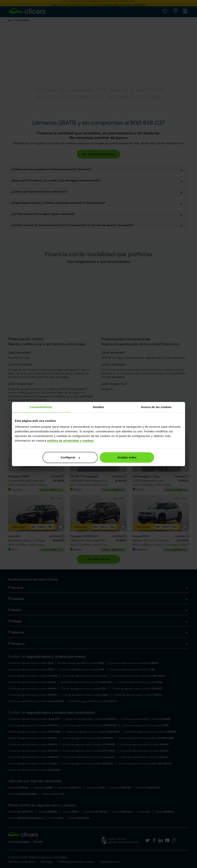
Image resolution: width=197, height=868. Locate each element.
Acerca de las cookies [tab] (156, 407)
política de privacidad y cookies (70, 441)
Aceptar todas (127, 457)
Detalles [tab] (98, 407)
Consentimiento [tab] (41, 407)
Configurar (70, 457)
